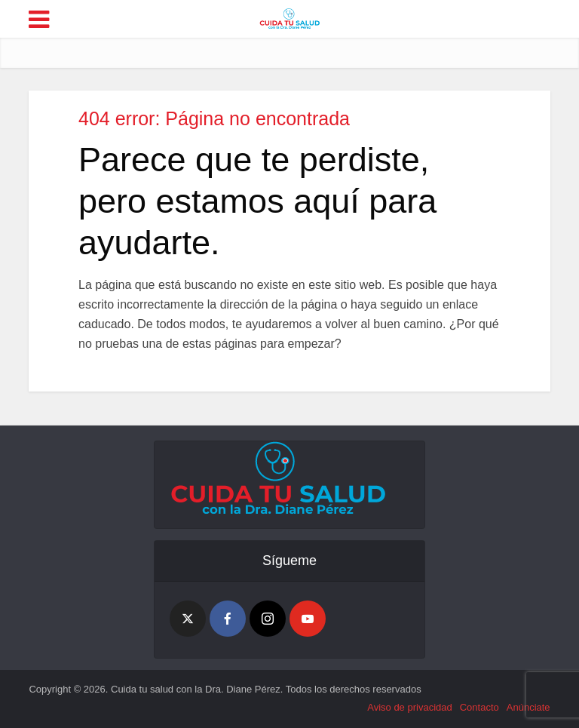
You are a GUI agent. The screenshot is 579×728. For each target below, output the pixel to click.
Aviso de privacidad (410, 707)
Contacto (479, 707)
